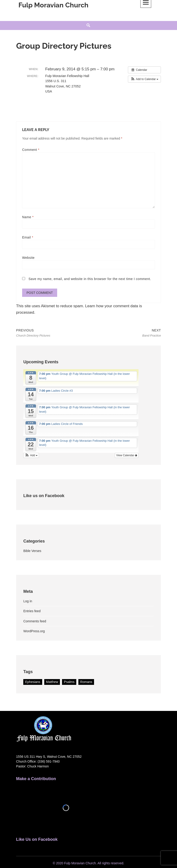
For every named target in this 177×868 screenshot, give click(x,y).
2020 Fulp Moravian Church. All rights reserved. (90, 863)
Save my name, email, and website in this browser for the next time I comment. (90, 279)
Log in (28, 602)
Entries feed (32, 612)
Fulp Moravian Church (53, 5)
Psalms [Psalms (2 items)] (69, 683)
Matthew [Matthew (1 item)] (52, 683)
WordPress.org (34, 632)
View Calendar (127, 456)
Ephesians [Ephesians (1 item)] (33, 683)
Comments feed (35, 622)
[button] (144, 79)
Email (28, 237)
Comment (31, 150)
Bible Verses (32, 552)
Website (28, 258)
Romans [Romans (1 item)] (86, 683)
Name (28, 217)
